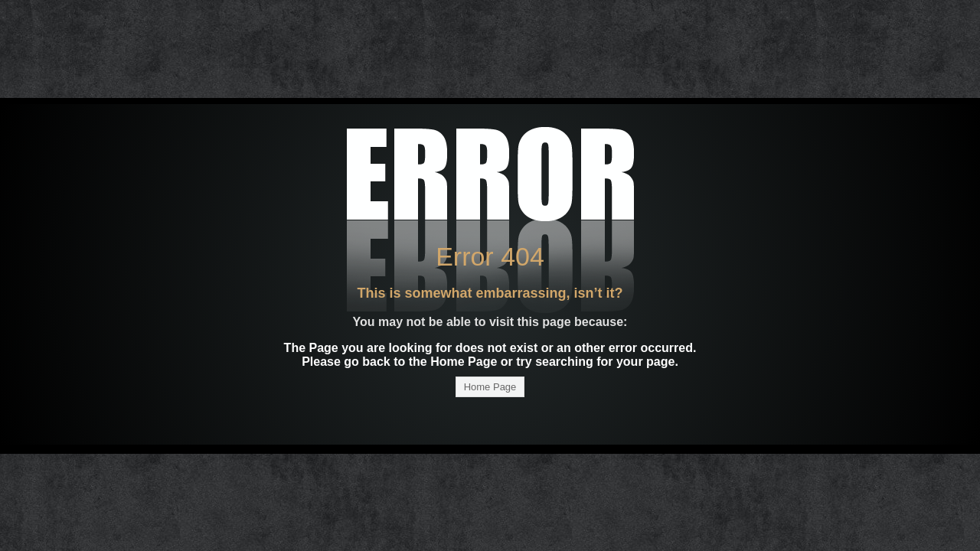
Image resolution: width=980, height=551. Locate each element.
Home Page (490, 387)
